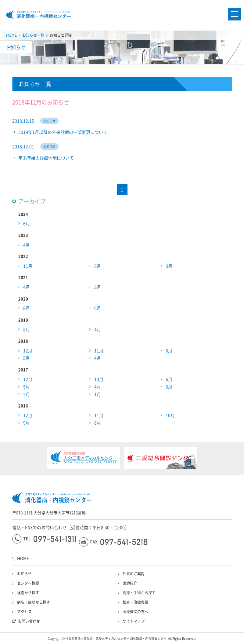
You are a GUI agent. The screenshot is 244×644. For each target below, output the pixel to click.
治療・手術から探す (139, 593)
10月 (99, 379)
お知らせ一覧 (33, 35)
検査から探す (28, 593)
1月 (98, 394)
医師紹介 (130, 583)
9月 (27, 423)
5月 (27, 358)
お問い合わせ (29, 621)
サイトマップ (134, 621)
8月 (98, 266)
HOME (11, 35)
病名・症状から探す (34, 602)
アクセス (24, 612)
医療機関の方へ (135, 612)
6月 (27, 223)
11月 (28, 266)
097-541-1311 (44, 539)
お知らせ (24, 574)
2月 (27, 394)
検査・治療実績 (135, 602)
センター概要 (28, 583)
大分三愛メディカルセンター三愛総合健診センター (38, 15)
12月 (28, 350)
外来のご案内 (134, 574)
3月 (169, 266)
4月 (27, 245)
